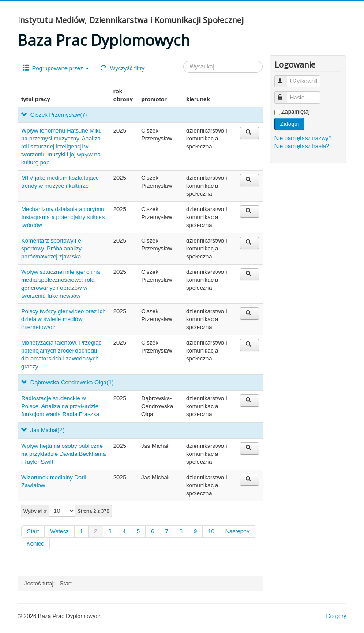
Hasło (285, 94)
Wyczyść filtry (122, 68)
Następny (238, 531)
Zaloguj (290, 124)
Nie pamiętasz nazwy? (303, 138)
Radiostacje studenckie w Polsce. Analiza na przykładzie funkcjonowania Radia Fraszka (60, 406)
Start (33, 531)
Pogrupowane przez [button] (56, 68)
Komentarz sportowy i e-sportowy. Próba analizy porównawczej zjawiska (52, 248)
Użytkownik (285, 78)
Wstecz (59, 531)
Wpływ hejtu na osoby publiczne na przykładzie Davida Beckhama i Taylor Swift (64, 454)
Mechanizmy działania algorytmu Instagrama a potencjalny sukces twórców (63, 217)
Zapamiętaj (296, 112)
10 (211, 531)
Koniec (35, 544)
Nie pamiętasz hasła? (302, 146)
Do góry (336, 616)
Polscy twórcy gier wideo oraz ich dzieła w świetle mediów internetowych (63, 319)
